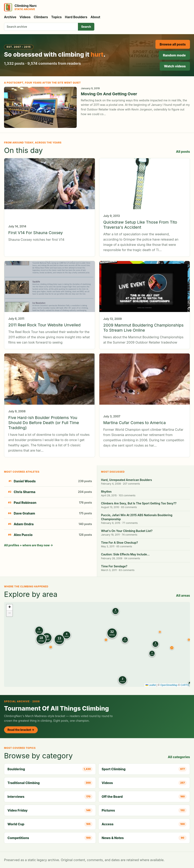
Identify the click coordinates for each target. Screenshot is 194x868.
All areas (183, 595)
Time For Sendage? (114, 566)
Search (86, 27)
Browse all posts (173, 44)
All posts (183, 152)
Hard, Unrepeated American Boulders (127, 480)
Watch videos (175, 66)
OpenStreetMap (169, 685)
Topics (57, 17)
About (95, 17)
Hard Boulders (76, 17)
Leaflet (151, 685)
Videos (25, 17)
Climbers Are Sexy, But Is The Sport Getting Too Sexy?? (139, 503)
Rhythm (106, 492)
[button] (160, 632)
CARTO (185, 685)
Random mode (174, 55)
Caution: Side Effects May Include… (125, 554)
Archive (10, 17)
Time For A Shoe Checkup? (120, 543)
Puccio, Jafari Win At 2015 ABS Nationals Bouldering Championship (137, 517)
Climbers (41, 17)
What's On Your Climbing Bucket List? (127, 531)
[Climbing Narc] (20, 7)
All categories (179, 757)
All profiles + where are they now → (28, 545)
